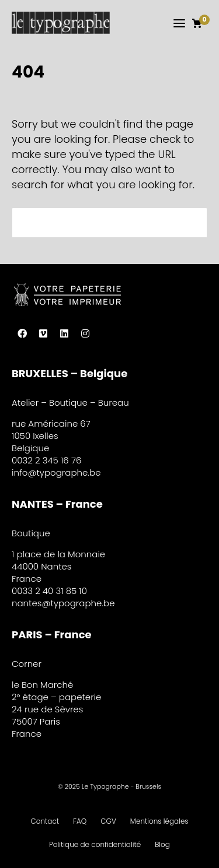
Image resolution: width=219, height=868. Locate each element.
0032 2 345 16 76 (46, 460)
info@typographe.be (56, 472)
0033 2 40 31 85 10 (49, 591)
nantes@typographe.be (63, 603)
